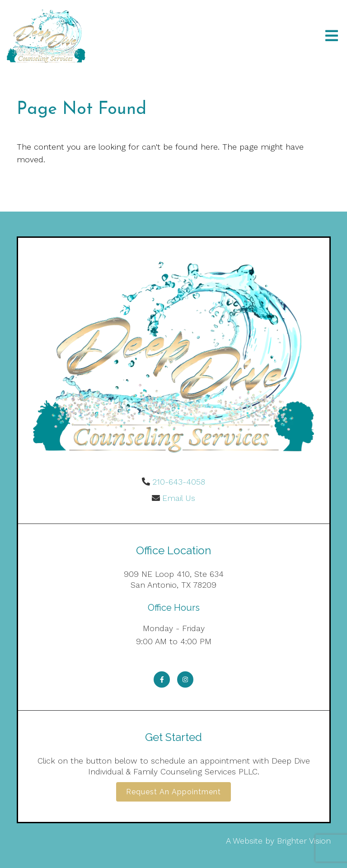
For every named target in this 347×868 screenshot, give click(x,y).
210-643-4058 (179, 482)
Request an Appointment (173, 792)
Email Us (179, 498)
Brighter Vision (304, 841)
